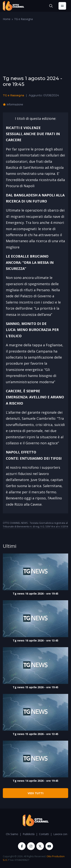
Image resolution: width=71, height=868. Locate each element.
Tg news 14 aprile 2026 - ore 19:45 (35, 781)
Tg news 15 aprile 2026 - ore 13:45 (35, 734)
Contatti (44, 834)
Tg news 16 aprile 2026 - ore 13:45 (35, 640)
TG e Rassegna (23, 19)
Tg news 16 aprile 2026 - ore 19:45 (35, 594)
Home (7, 19)
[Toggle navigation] (62, 6)
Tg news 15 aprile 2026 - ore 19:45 (35, 687)
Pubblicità (29, 834)
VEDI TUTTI (36, 793)
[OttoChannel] (13, 6)
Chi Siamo (12, 834)
